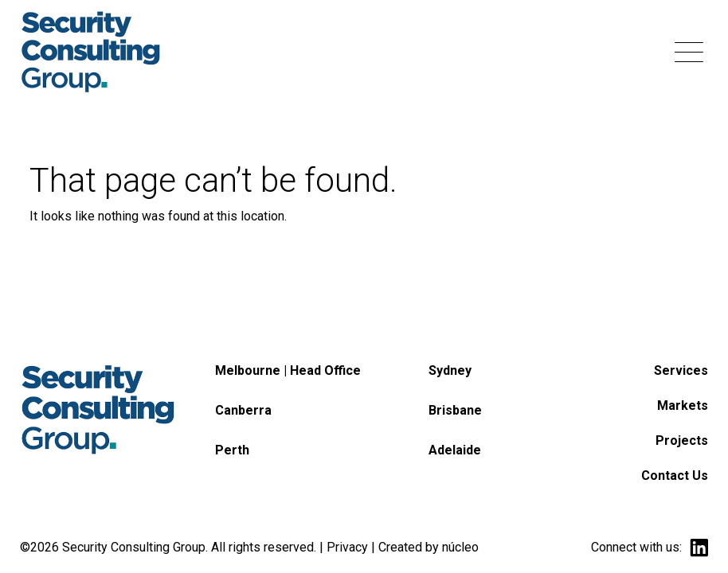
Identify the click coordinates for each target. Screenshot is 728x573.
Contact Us (675, 476)
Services (681, 370)
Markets (683, 405)
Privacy (347, 547)
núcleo (460, 547)
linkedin (699, 548)
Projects (682, 440)
